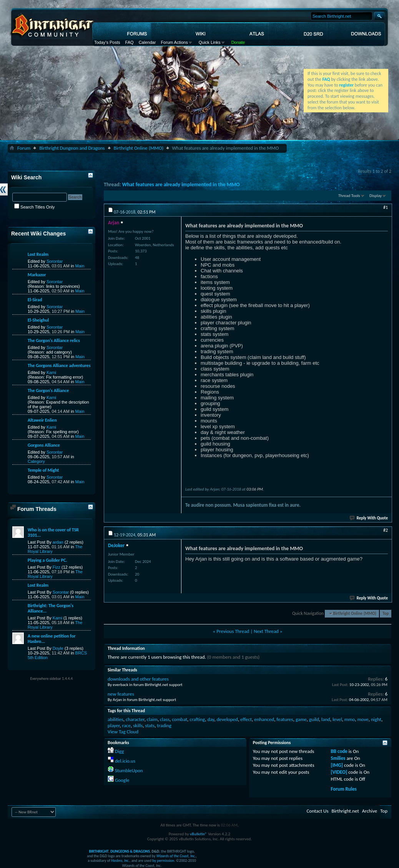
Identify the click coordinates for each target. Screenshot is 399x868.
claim (152, 719)
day (211, 719)
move (363, 719)
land (326, 719)
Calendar (147, 42)
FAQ (130, 42)
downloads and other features (138, 679)
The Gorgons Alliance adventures (59, 366)
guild (314, 719)
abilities (116, 719)
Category (36, 461)
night (376, 719)
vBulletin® (199, 834)
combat (180, 719)
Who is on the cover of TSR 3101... (53, 532)
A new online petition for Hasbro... (52, 639)
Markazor (37, 275)
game (301, 719)
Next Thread (266, 631)
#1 (386, 207)
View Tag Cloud (123, 732)
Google (122, 780)
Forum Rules (344, 789)
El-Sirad (35, 300)
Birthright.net (345, 811)
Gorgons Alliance (44, 445)
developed (227, 719)
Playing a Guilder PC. (47, 560)
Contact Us (317, 811)
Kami (51, 372)
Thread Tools (349, 196)
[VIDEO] (339, 772)
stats (150, 725)
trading (164, 725)
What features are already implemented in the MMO (181, 184)
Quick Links (210, 42)
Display (376, 196)
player (114, 725)
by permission (163, 860)
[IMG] (337, 765)
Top (386, 613)
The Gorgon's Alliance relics (54, 341)
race (126, 725)
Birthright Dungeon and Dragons (72, 148)
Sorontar (55, 261)
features (285, 719)
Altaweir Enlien (42, 420)
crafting (197, 719)
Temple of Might (43, 470)
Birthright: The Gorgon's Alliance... (51, 608)
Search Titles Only (34, 207)
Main (80, 266)
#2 (386, 530)
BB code (339, 751)
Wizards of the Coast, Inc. (176, 856)
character (135, 719)
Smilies (338, 758)
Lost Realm (38, 254)
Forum (24, 148)
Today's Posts (107, 42)
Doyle (58, 648)
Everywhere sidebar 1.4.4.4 (52, 679)
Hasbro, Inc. (120, 860)
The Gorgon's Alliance (48, 391)
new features (121, 694)
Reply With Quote (369, 518)
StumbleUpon (129, 770)
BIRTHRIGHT (99, 851)
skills (138, 725)
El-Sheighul (38, 320)
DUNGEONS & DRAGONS (130, 851)
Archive (370, 811)
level (337, 719)
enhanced (264, 719)
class (165, 719)
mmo (350, 719)
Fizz (57, 567)
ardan (58, 542)
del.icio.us (125, 761)
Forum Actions (174, 42)
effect (246, 719)
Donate (238, 42)
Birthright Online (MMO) (139, 148)
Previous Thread (233, 631)
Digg (119, 751)
